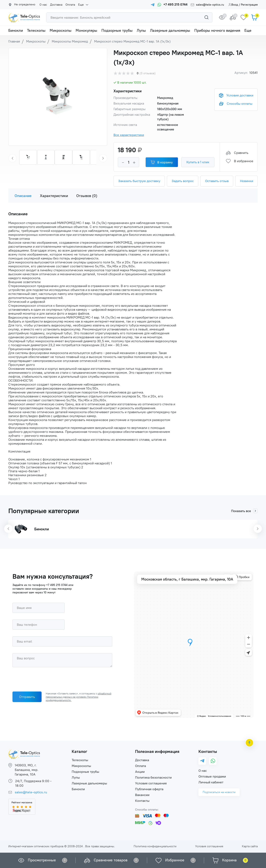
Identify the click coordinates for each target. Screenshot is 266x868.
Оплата (70, 5)
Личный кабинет (211, 782)
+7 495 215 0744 (57, 585)
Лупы (141, 30)
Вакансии (142, 795)
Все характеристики (129, 135)
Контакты (142, 801)
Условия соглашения (151, 783)
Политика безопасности (153, 777)
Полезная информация (157, 751)
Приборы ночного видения (217, 30)
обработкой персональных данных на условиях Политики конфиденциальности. (79, 697)
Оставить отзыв (217, 181)
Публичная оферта (149, 789)
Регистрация (249, 5)
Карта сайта (250, 846)
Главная (14, 41)
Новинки (247, 181)
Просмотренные (42, 860)
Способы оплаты (240, 104)
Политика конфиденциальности (155, 846)
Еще (81, 5)
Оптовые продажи (212, 776)
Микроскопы (61, 30)
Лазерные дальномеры (170, 30)
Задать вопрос (183, 181)
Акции (140, 772)
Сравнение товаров (111, 860)
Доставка (56, 5)
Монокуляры (86, 30)
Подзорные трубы (117, 30)
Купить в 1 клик (198, 162)
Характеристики (54, 196)
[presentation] (44, 680)
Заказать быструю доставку (139, 181)
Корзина (229, 860)
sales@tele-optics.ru (210, 5)
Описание (23, 196)
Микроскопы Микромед (70, 41)
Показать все (244, 511)
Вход (233, 5)
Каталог (79, 751)
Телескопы (36, 30)
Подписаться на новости (219, 792)
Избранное (175, 860)
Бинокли (16, 30)
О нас (43, 5)
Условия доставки (240, 95)
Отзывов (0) (87, 196)
